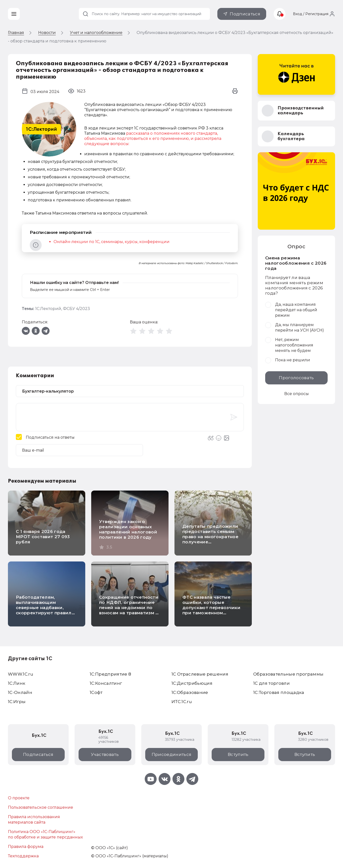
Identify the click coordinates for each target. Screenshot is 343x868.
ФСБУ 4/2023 (76, 309)
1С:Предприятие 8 (110, 674)
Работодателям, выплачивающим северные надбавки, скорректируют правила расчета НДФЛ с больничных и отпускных (46, 610)
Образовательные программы (288, 674)
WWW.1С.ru (21, 674)
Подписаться (245, 14)
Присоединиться (172, 754)
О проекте (19, 798)
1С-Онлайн (20, 692)
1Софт (96, 692)
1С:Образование (190, 692)
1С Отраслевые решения (200, 674)
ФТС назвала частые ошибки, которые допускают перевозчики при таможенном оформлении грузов (211, 608)
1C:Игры (17, 702)
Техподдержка (23, 856)
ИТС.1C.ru (182, 702)
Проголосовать (296, 378)
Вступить (238, 754)
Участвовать (105, 754)
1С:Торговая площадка (279, 692)
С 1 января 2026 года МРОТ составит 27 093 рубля (43, 537)
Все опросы (297, 394)
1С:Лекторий (48, 309)
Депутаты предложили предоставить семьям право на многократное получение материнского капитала (211, 537)
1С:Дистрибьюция (192, 683)
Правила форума (26, 847)
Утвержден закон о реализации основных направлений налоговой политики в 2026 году (128, 529)
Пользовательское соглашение (41, 807)
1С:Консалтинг (106, 683)
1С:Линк (17, 683)
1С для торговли (272, 683)
